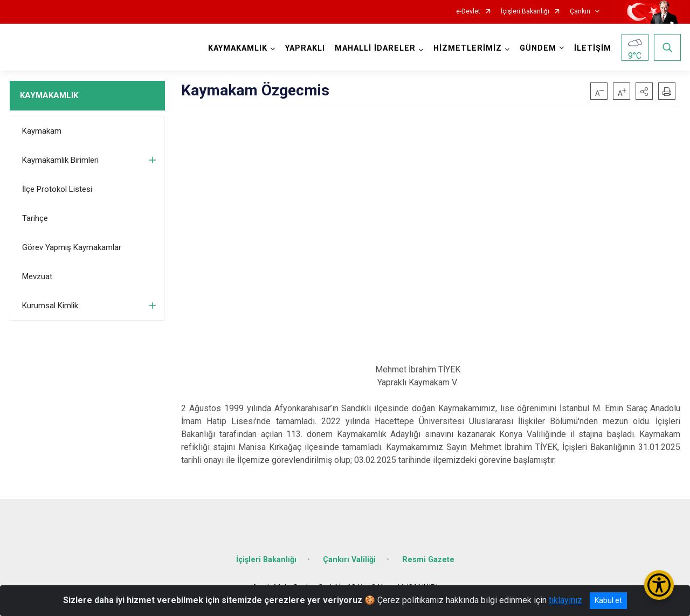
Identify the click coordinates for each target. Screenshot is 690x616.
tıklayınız (565, 600)
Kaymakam (42, 131)
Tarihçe (35, 218)
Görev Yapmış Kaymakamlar (72, 247)
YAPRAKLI (305, 48)
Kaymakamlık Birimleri (60, 160)
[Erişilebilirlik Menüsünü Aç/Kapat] (659, 585)
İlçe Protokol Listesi (57, 189)
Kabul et (608, 600)
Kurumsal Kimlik (50, 306)
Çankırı (580, 12)
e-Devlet (468, 12)
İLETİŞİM (593, 48)
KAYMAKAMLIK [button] (238, 48)
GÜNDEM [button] (538, 48)
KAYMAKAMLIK (49, 95)
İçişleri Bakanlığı (525, 12)
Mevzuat (37, 276)
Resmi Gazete (428, 560)
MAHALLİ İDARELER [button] (375, 48)
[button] (644, 91)
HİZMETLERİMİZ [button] (468, 48)
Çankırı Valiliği (349, 560)
